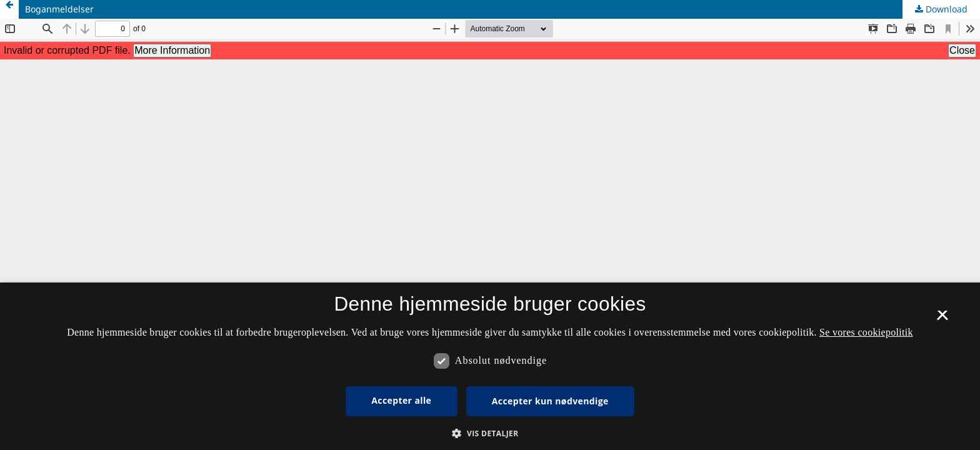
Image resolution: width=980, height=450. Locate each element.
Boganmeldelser (59, 9)
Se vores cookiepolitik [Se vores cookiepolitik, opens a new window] (866, 332)
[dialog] (490, 366)
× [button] (942, 319)
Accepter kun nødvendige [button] (550, 401)
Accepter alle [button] (401, 400)
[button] (490, 433)
